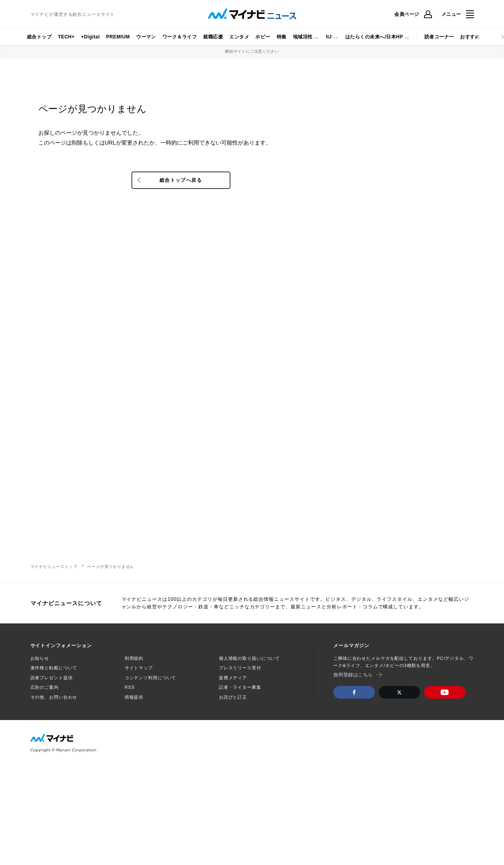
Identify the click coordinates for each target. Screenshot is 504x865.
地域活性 (303, 37)
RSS (130, 687)
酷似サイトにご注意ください (252, 51)
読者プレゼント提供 (52, 678)
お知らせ (40, 658)
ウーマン (146, 37)
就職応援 (213, 37)
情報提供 (134, 697)
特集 (282, 37)
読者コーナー (439, 37)
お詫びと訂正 (233, 697)
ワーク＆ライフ (180, 37)
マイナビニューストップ (54, 567)
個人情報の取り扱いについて (249, 658)
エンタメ (239, 37)
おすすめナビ (475, 37)
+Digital (90, 37)
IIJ (329, 37)
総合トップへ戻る (181, 180)
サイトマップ (139, 668)
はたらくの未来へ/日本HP (374, 37)
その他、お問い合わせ (54, 697)
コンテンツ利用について (151, 678)
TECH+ (66, 37)
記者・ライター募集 (240, 687)
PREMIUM (118, 37)
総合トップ (39, 37)
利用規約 (134, 658)
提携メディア (233, 678)
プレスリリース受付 (240, 668)
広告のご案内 (45, 687)
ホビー (263, 37)
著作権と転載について (54, 668)
